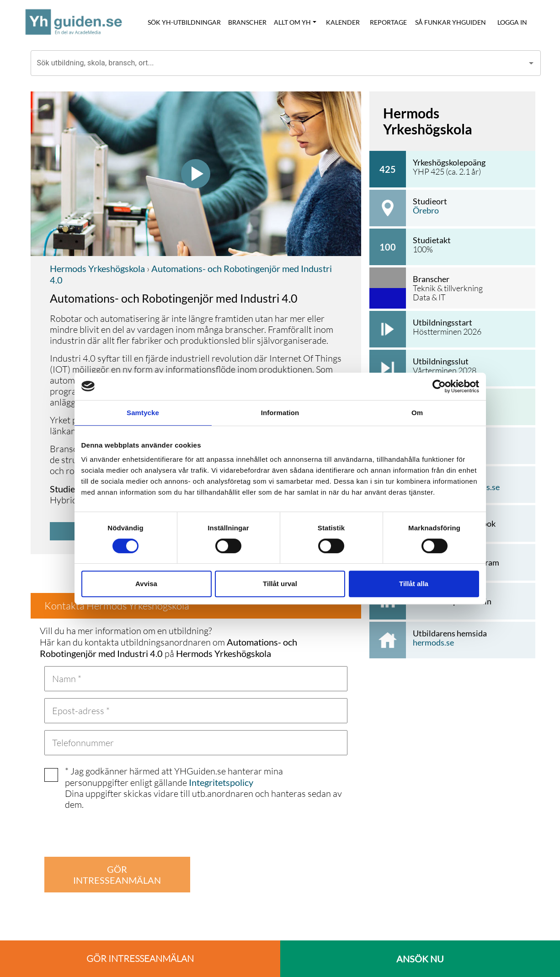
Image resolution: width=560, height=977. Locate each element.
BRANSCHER (247, 22)
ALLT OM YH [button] (292, 22)
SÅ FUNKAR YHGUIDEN (451, 22)
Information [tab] (280, 413)
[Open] (531, 63)
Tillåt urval (280, 584)
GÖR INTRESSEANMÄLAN (117, 875)
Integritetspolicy (221, 782)
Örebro (426, 210)
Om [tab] (417, 413)
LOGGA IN (512, 22)
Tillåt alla (414, 584)
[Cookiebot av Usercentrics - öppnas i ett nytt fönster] (439, 386)
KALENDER (343, 22)
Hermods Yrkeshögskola (97, 268)
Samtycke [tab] (143, 413)
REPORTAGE (388, 22)
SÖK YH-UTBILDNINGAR (184, 22)
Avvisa (146, 584)
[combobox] (279, 63)
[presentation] (114, 832)
